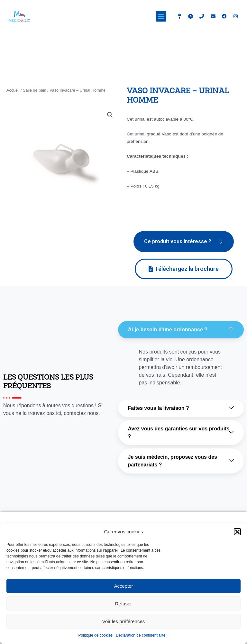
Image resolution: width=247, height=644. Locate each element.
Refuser (124, 604)
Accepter (123, 586)
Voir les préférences (124, 621)
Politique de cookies (96, 635)
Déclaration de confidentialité (141, 635)
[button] (237, 532)
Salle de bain (35, 90)
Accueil (13, 90)
